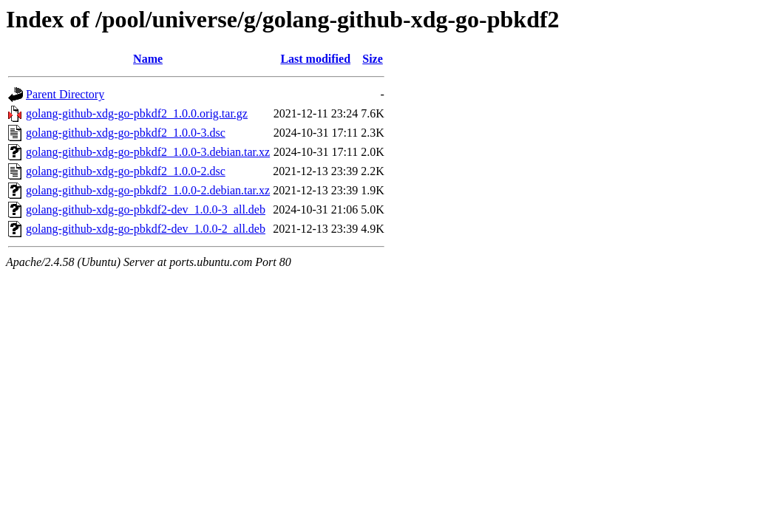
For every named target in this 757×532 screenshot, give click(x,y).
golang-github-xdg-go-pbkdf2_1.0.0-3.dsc (126, 133)
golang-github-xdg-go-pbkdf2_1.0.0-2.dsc (126, 171)
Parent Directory (65, 94)
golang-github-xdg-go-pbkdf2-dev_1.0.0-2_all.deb (146, 229)
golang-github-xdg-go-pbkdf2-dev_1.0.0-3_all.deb (146, 209)
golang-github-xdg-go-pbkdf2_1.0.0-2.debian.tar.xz (148, 190)
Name (148, 59)
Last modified (315, 59)
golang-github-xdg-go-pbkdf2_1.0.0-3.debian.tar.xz (148, 152)
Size (373, 59)
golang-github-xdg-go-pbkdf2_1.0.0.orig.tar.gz (137, 113)
